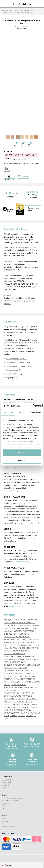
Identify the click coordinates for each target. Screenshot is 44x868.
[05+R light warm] (27, 137)
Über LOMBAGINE (8, 780)
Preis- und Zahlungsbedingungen (12, 798)
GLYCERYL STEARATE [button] (27, 642)
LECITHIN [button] (20, 699)
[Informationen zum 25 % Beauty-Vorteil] (36, 155)
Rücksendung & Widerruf (10, 801)
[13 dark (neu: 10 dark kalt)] (17, 137)
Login (4, 808)
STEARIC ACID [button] (32, 640)
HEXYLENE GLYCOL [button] (12, 710)
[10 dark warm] (36, 137)
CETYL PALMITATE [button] (18, 685)
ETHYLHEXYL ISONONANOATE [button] (17, 628)
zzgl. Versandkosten (19, 159)
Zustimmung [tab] (8, 412)
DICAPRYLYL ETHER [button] (31, 625)
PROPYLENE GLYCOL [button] (21, 651)
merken (23, 176)
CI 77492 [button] (13, 716)
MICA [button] (35, 704)
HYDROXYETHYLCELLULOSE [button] (16, 693)
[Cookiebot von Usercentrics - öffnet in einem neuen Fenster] (33, 406)
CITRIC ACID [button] (26, 704)
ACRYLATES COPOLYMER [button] (15, 640)
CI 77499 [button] (21, 716)
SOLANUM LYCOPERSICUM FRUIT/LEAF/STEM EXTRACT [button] (19, 671)
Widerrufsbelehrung (8, 824)
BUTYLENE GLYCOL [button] (12, 645)
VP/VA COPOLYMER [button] (12, 648)
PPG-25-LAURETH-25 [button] (30, 645)
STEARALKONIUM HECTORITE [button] (17, 687)
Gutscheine (5, 806)
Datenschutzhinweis (8, 826)
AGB (3, 819)
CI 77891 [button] (29, 716)
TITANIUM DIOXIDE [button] (24, 659)
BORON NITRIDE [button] (22, 637)
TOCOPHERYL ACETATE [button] (18, 676)
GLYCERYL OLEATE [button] (12, 704)
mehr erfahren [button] (11, 467)
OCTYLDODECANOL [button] (13, 625)
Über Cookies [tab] (36, 412)
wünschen (9, 177)
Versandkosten (7, 803)
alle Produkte (27, 10)
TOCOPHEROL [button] (31, 699)
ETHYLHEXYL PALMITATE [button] (25, 679)
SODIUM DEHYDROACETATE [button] (25, 713)
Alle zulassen (22, 453)
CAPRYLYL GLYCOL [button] (12, 707)
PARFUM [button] (8, 702)
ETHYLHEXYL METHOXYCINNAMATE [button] (19, 623)
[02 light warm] (31, 137)
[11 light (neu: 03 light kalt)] (8, 137)
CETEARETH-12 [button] (24, 682)
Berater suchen (7, 783)
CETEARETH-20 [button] (11, 682)
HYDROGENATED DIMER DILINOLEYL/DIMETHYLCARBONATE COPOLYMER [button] (19, 656)
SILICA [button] (35, 659)
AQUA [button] (7, 620)
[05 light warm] (22, 137)
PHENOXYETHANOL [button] (29, 707)
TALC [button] (15, 668)
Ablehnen (22, 460)
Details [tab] (22, 412)
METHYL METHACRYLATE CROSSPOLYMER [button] (15, 664)
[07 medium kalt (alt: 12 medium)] (13, 137)
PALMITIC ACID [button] (10, 642)
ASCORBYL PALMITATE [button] (22, 702)
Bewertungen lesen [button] (33, 209)
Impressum (5, 821)
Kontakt (4, 787)
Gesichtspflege (15, 10)
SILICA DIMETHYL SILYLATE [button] (19, 695)
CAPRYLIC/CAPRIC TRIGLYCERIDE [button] (24, 620)
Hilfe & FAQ (5, 785)
